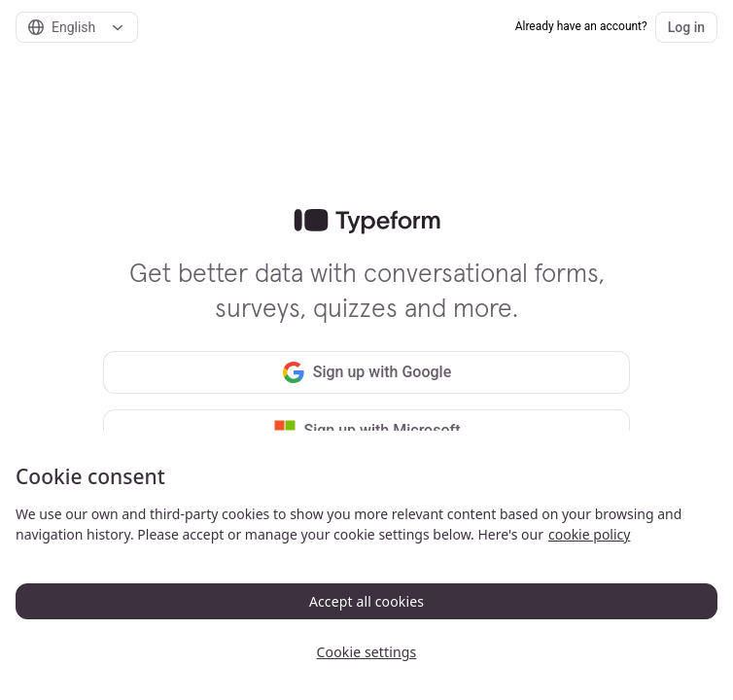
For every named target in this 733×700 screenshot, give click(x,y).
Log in (686, 27)
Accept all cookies (366, 601)
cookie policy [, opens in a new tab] (589, 534)
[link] (367, 222)
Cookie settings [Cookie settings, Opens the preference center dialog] (367, 652)
